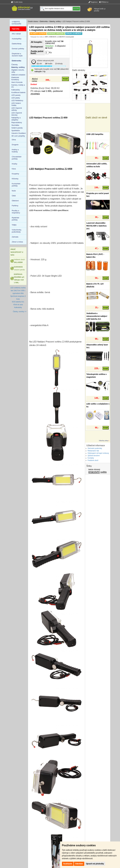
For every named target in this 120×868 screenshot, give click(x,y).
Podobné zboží (93, 460)
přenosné (97, 469)
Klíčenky (15, 179)
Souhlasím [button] (68, 864)
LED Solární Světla (16, 104)
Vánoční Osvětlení (19, 133)
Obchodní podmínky (95, 448)
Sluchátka (15, 125)
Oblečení (15, 201)
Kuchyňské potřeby (16, 185)
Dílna (14, 140)
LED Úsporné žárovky (17, 114)
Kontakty (91, 458)
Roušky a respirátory (16, 212)
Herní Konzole (17, 82)
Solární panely (17, 128)
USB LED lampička (95, 134)
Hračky (15, 164)
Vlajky (14, 225)
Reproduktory (17, 122)
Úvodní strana (17, 2)
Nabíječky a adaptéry (16, 119)
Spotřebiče (16, 131)
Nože (14, 191)
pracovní (94, 472)
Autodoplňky (17, 39)
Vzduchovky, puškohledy (17, 231)
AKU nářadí (16, 34)
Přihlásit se (104, 2)
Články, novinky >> (20, 312)
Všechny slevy (104, 441)
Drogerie (15, 145)
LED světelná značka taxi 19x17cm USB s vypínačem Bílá (18, 291)
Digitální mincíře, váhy (18, 71)
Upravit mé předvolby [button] (95, 864)
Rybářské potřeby (16, 219)
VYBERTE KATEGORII (17, 23)
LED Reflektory (17, 100)
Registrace (93, 2)
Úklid (14, 196)
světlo (104, 472)
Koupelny (15, 174)
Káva (14, 169)
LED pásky (16, 98)
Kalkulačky (16, 90)
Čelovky (15, 65)
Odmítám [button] (79, 864)
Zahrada (15, 237)
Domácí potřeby (18, 49)
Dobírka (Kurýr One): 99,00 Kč (45, 88)
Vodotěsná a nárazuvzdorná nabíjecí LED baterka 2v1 (97, 316)
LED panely (16, 95)
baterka (91, 469)
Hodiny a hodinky (15, 151)
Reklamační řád (93, 451)
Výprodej (16, 29)
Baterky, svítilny (55, 21)
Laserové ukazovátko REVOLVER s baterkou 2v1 (97, 226)
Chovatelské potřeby (17, 158)
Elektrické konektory (15, 79)
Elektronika (44, 21)
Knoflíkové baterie (18, 92)
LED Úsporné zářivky (17, 109)
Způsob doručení (94, 456)
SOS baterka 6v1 (18, 302)
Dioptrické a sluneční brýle (17, 55)
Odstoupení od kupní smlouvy (98, 453)
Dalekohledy (17, 44)
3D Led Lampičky (18, 136)
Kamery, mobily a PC (18, 86)
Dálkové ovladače (18, 75)
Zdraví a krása (17, 242)
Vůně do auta (18, 305)
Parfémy (15, 206)
